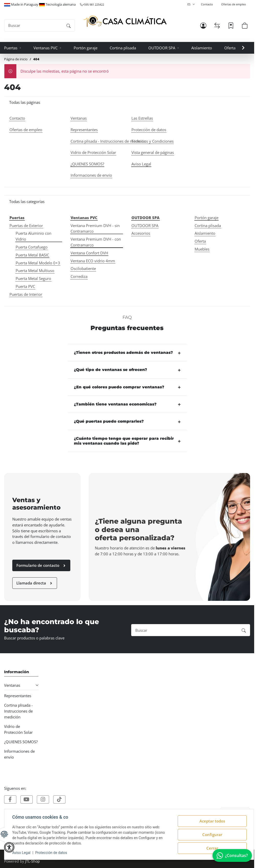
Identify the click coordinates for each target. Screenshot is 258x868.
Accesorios (141, 233)
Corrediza (79, 276)
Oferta (200, 241)
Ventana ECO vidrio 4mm (93, 261)
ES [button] (189, 4)
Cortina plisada (208, 226)
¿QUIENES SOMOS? (21, 742)
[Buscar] (33, 25)
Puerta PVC (25, 286)
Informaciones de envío (19, 754)
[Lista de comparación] (217, 26)
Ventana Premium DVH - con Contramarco (96, 242)
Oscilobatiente (83, 268)
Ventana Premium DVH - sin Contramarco (95, 228)
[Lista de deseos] (231, 26)
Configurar (212, 835)
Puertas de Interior (26, 294)
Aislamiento (205, 233)
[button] (203, 26)
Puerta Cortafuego (32, 247)
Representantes (18, 696)
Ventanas (12, 685)
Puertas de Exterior (26, 226)
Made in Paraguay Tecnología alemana (40, 4)
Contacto (207, 4)
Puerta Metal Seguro (33, 278)
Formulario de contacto (41, 565)
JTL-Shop (32, 861)
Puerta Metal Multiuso (35, 270)
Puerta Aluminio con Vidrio (33, 236)
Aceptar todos (212, 821)
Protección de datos (52, 853)
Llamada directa (35, 583)
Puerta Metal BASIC (32, 255)
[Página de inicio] (125, 21)
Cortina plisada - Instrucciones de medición (18, 711)
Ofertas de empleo (234, 4)
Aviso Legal (22, 853)
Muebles (202, 249)
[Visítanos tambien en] (10, 799)
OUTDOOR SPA (145, 226)
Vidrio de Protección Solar (18, 729)
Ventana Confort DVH (89, 253)
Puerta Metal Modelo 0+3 (38, 263)
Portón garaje (206, 218)
